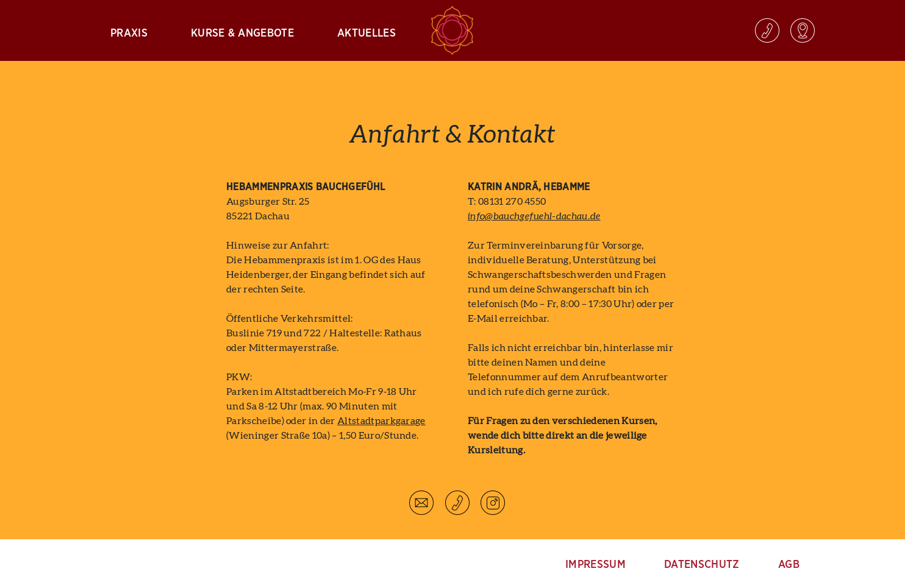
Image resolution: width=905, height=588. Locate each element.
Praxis (129, 34)
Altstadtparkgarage (381, 421)
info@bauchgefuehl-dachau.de (534, 216)
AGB (789, 565)
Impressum (596, 565)
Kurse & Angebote (242, 34)
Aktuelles (367, 34)
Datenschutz (702, 565)
